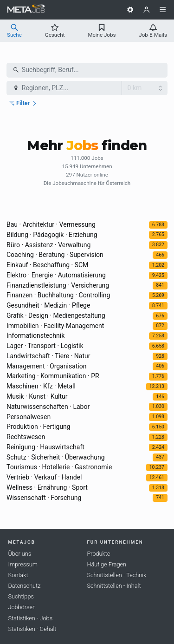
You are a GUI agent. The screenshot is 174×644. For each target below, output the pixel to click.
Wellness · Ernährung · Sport (47, 487)
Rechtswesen (26, 437)
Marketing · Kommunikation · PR (53, 376)
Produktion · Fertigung (39, 427)
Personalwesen (29, 417)
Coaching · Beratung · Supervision (55, 255)
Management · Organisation (46, 366)
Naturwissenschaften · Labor (48, 407)
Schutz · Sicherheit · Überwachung (56, 457)
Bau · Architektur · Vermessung (51, 224)
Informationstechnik (35, 335)
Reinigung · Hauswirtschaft (45, 447)
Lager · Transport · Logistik (45, 346)
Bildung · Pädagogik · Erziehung (52, 235)
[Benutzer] (147, 10)
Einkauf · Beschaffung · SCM (47, 265)
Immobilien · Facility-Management (55, 326)
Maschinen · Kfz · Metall (41, 386)
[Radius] (145, 88)
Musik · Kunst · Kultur (37, 396)
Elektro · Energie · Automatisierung (56, 275)
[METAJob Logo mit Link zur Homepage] (26, 10)
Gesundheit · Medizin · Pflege (48, 305)
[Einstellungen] (130, 10)
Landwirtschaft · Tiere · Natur (48, 356)
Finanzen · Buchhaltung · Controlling (58, 295)
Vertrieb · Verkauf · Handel (44, 477)
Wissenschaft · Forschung (44, 498)
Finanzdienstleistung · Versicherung (58, 285)
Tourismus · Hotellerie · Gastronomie (59, 467)
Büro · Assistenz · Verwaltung (48, 245)
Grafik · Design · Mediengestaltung (56, 315)
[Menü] (163, 10)
